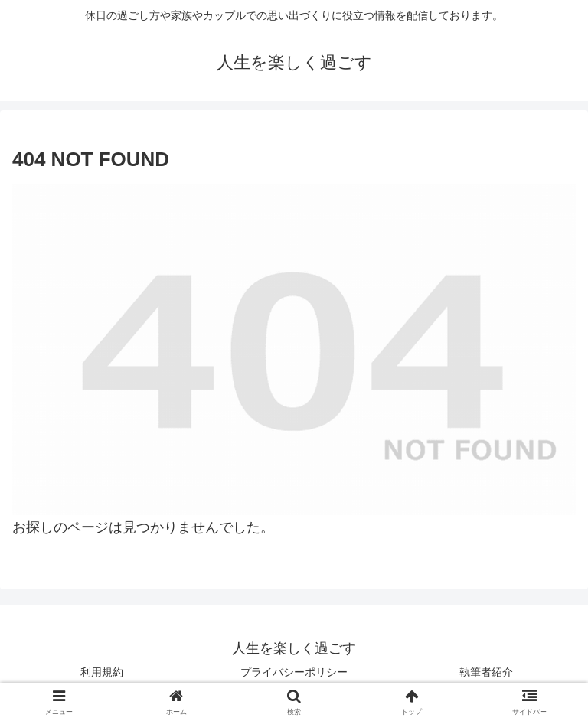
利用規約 (102, 672)
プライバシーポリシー (294, 672)
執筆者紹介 (486, 672)
